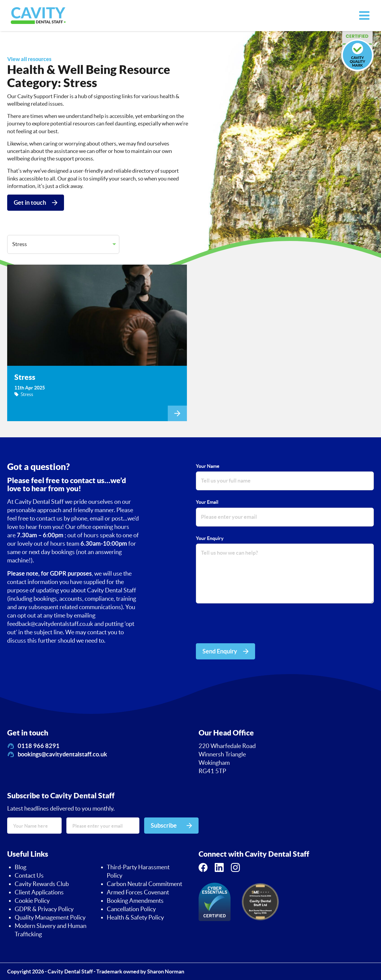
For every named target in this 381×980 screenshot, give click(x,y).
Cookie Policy (32, 901)
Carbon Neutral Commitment (144, 884)
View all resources (29, 59)
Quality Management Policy (50, 917)
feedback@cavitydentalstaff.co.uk (51, 624)
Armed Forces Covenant (138, 892)
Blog (20, 867)
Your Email (207, 502)
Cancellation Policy (131, 909)
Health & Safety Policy (135, 917)
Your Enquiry (210, 538)
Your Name (208, 466)
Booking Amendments (135, 901)
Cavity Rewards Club (42, 884)
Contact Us (29, 876)
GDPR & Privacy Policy (44, 909)
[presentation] (241, 624)
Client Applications (39, 892)
